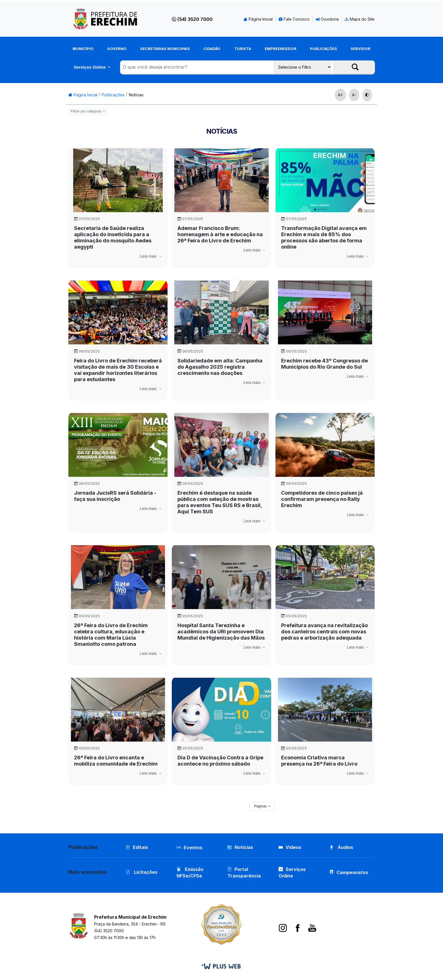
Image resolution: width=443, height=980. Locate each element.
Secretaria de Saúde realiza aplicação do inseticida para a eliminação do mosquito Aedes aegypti (113, 237)
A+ (340, 95)
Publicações (323, 49)
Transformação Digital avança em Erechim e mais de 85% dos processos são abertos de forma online (324, 237)
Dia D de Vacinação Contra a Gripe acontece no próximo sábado (220, 761)
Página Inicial (258, 19)
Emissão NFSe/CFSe (190, 873)
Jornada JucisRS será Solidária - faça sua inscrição (115, 496)
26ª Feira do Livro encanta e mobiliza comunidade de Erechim (116, 761)
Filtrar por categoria (86, 111)
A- (354, 95)
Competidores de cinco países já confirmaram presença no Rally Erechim (322, 499)
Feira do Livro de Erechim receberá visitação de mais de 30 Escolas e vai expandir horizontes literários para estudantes (118, 370)
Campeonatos (352, 872)
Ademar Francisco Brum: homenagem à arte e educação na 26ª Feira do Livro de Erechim (220, 234)
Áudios (341, 847)
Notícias (136, 95)
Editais (137, 847)
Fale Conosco (294, 19)
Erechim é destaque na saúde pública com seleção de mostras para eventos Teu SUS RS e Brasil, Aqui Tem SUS (220, 502)
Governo (117, 49)
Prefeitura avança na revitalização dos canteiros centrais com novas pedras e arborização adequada (324, 632)
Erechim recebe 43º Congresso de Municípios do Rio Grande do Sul (324, 364)
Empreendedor (281, 49)
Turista (243, 49)
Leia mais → (151, 256)
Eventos (193, 848)
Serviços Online (90, 67)
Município (83, 49)
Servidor (361, 49)
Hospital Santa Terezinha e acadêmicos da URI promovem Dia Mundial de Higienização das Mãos (221, 632)
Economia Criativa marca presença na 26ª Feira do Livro (319, 761)
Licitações (142, 872)
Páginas (261, 806)
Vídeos (290, 847)
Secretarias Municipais (165, 49)
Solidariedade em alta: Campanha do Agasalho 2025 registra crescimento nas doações (220, 367)
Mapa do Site (360, 19)
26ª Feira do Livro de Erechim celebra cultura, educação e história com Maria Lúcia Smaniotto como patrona (111, 635)
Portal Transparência (244, 873)
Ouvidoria (327, 19)
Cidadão (212, 49)
